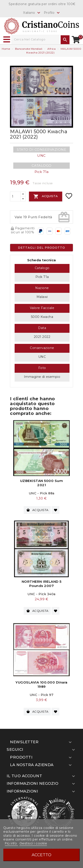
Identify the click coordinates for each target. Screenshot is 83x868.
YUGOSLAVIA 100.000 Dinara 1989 (41, 684)
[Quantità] (15, 196)
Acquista (46, 196)
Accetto (41, 855)
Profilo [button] (52, 13)
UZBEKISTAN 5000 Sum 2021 (42, 483)
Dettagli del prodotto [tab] (41, 248)
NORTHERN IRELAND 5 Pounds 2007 (42, 584)
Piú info (11, 843)
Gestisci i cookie (33, 843)
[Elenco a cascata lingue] (32, 12)
